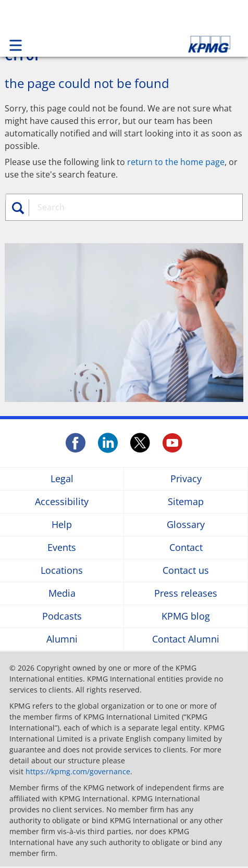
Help (62, 525)
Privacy (186, 479)
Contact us (186, 570)
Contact (186, 548)
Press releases (186, 593)
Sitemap (186, 502)
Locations (62, 570)
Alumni (62, 639)
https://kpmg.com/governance (78, 771)
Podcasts (62, 616)
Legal (62, 479)
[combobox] (130, 207)
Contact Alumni (186, 639)
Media (62, 593)
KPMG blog (186, 616)
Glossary (186, 525)
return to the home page (176, 162)
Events (62, 548)
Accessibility (62, 502)
